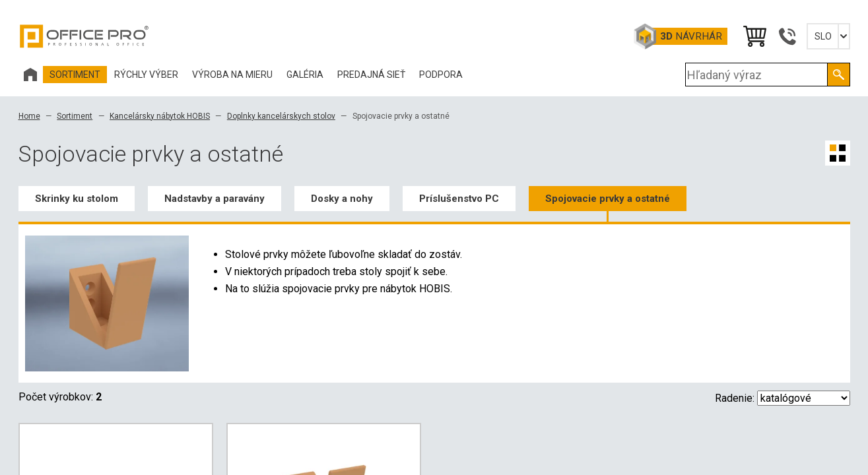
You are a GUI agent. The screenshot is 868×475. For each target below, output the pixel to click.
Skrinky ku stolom (77, 199)
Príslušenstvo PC (459, 199)
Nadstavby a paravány (215, 199)
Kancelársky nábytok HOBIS (160, 116)
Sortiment (75, 116)
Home (29, 116)
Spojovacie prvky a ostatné (608, 199)
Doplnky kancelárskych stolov (281, 116)
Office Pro (84, 36)
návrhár (691, 36)
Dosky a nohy (342, 199)
